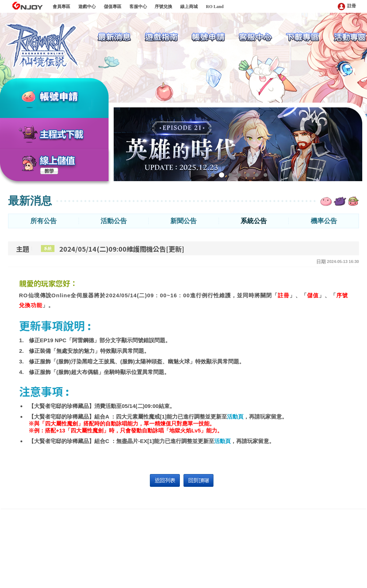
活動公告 (114, 221)
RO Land (215, 7)
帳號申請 (68, 98)
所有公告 (43, 221)
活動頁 (235, 417)
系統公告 (254, 221)
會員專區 (61, 7)
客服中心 (138, 7)
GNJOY (27, 6)
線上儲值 (58, 161)
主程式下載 (62, 135)
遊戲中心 (87, 7)
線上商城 (189, 7)
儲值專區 (113, 7)
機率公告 (324, 221)
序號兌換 (163, 7)
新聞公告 (183, 221)
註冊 (347, 6)
